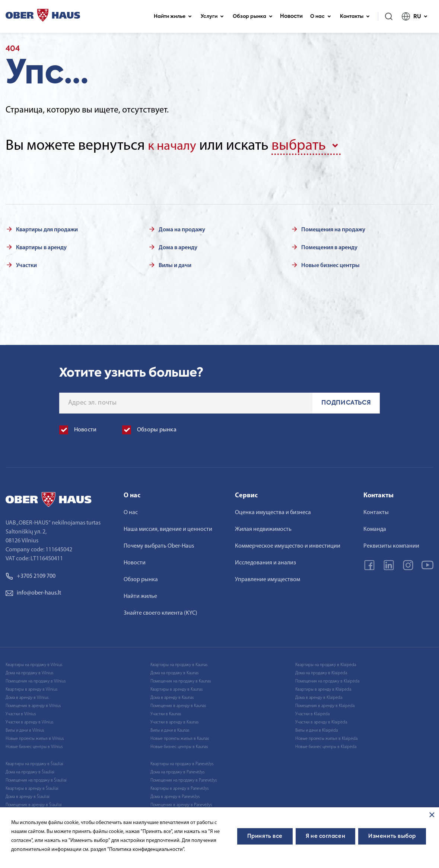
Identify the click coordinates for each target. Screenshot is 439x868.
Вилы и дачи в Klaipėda (316, 729)
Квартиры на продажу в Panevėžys (182, 763)
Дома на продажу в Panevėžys (177, 771)
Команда (375, 528)
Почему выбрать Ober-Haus (159, 545)
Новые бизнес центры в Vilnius (34, 745)
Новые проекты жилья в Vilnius (35, 737)
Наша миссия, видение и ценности (168, 528)
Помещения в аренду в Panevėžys (181, 804)
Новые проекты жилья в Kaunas (180, 737)
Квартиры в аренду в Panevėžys (179, 787)
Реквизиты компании (391, 545)
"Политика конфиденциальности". (146, 850)
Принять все (265, 836)
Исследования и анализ (265, 561)
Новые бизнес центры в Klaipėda (326, 745)
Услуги (212, 17)
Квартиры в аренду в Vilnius (31, 688)
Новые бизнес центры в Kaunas (179, 745)
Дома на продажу (182, 228)
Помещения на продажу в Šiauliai (36, 779)
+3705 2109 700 (31, 575)
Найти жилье (173, 17)
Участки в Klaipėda (312, 713)
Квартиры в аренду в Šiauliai (32, 787)
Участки (26, 264)
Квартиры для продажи (47, 228)
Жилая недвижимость (263, 528)
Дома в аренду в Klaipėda (319, 696)
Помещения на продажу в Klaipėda (327, 680)
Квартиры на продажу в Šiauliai (34, 763)
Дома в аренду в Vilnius (27, 696)
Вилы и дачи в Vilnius (25, 729)
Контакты (355, 17)
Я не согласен (325, 836)
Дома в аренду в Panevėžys (175, 795)
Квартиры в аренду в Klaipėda (323, 688)
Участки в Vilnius (21, 713)
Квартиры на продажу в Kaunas (179, 663)
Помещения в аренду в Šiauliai (34, 804)
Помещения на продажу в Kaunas (181, 680)
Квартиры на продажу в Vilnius (34, 663)
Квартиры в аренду (41, 246)
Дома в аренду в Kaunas (172, 696)
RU (415, 16)
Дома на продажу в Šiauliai (30, 771)
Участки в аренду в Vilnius (29, 721)
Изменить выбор (392, 836)
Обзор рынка (253, 17)
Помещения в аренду (329, 246)
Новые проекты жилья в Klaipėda (326, 737)
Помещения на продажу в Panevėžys (184, 779)
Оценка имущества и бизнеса (273, 511)
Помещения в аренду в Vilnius (33, 704)
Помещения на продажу (333, 228)
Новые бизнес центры (330, 264)
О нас (321, 17)
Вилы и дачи (175, 264)
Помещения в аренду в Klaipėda (325, 704)
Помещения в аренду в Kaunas (178, 704)
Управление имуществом (268, 578)
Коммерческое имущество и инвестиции (288, 545)
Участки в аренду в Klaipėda (321, 721)
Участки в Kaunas (166, 713)
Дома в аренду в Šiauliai (28, 795)
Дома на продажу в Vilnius (29, 672)
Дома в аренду (178, 246)
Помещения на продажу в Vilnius (36, 680)
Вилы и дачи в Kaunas (170, 729)
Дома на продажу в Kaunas (174, 672)
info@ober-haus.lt (33, 592)
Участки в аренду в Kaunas (174, 721)
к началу (175, 146)
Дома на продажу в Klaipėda (321, 672)
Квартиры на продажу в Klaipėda (326, 663)
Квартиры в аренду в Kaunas (176, 688)
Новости (291, 16)
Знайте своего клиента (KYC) (160, 612)
